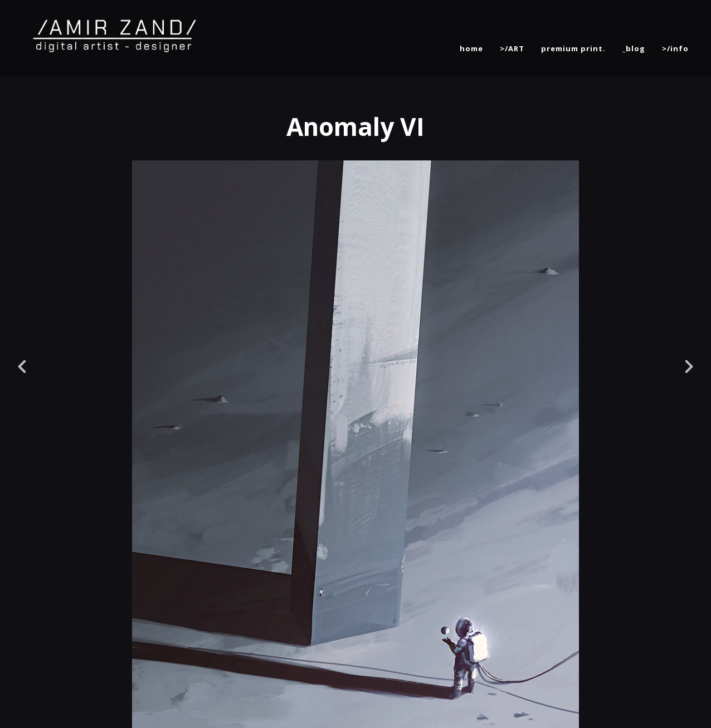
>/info (675, 48)
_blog (634, 48)
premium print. (573, 48)
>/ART (512, 48)
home (471, 48)
